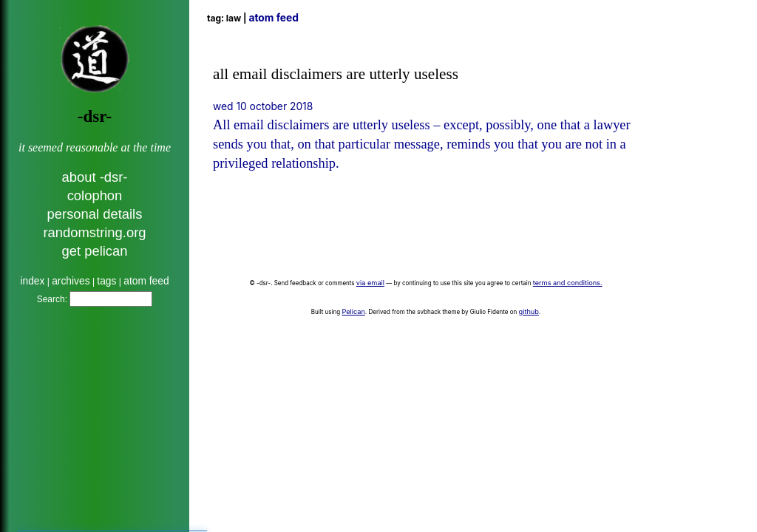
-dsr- (95, 116)
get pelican (95, 251)
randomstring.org (94, 232)
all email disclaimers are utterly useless (336, 74)
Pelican (353, 311)
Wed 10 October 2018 (263, 106)
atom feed (146, 281)
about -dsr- (95, 177)
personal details (95, 214)
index (32, 281)
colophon (95, 195)
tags (106, 281)
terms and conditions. (568, 283)
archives (71, 281)
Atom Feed (274, 18)
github (529, 311)
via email (370, 283)
